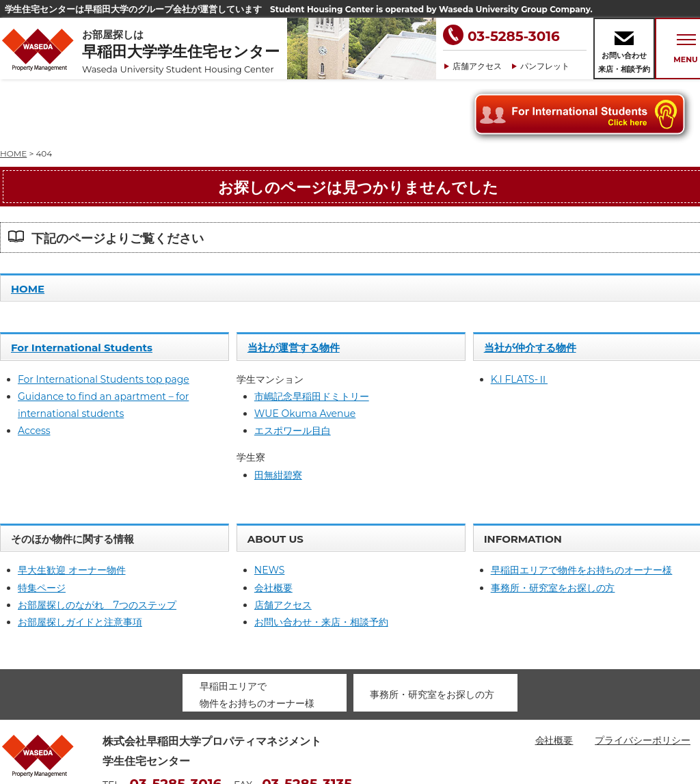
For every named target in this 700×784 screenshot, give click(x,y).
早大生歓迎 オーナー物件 (72, 509)
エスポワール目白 (293, 369)
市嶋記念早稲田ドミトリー (312, 335)
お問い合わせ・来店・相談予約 (321, 560)
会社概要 (273, 526)
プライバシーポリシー (643, 679)
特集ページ (42, 526)
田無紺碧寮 (278, 414)
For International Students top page (104, 318)
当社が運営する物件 (294, 286)
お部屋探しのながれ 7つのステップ (97, 543)
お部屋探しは (185, 52)
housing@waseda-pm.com (167, 743)
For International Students (82, 286)
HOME (28, 227)
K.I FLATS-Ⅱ (519, 318)
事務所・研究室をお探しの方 (553, 526)
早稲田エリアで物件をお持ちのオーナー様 (582, 509)
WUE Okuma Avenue (305, 352)
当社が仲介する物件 (530, 286)
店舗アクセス (477, 66)
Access (34, 369)
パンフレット (545, 66)
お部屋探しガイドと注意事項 (80, 560)
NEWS (270, 509)
